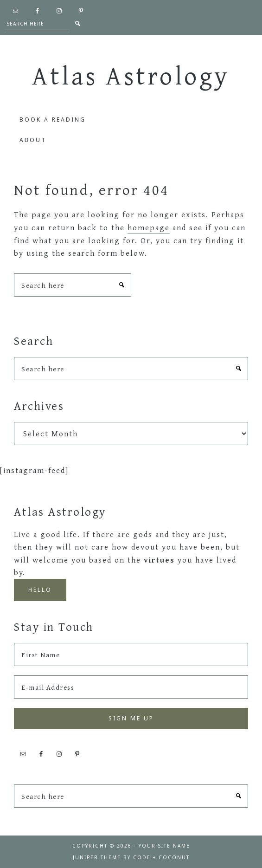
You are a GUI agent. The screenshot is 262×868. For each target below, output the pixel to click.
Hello (40, 590)
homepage (149, 227)
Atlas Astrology (131, 75)
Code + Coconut (161, 857)
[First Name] (131, 654)
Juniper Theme (97, 857)
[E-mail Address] (131, 687)
